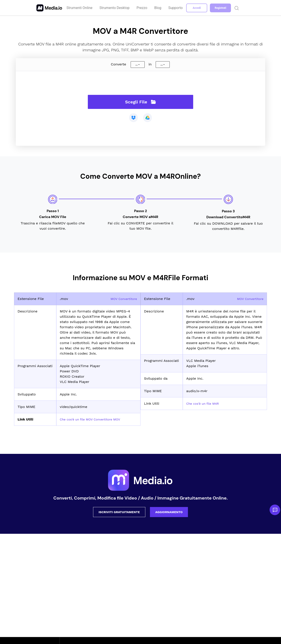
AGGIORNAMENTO (169, 512)
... (137, 65)
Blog (158, 8)
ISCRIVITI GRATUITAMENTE (119, 512)
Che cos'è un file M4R (205, 403)
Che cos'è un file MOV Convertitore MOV (94, 419)
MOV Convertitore (122, 299)
